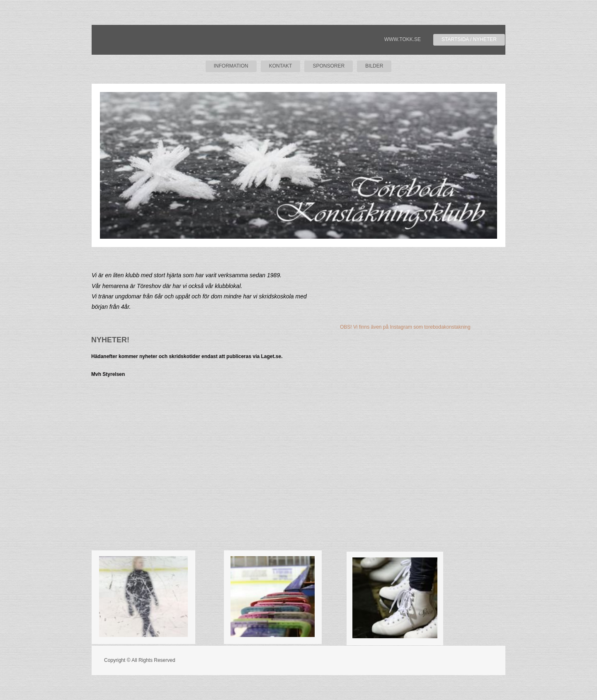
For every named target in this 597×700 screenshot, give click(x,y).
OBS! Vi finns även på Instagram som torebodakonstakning (405, 327)
